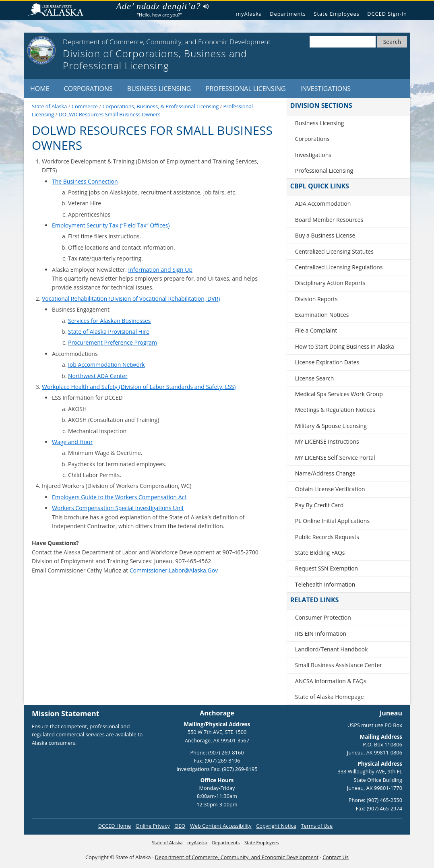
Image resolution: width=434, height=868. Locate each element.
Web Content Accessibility (221, 826)
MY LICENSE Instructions (327, 441)
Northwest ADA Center (98, 376)
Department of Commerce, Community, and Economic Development (237, 857)
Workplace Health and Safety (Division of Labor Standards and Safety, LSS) (139, 387)
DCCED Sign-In (387, 14)
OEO (180, 826)
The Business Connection (85, 181)
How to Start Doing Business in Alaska (345, 346)
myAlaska (249, 14)
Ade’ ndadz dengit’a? (162, 6)
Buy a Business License (325, 235)
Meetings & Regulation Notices (335, 410)
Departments (288, 14)
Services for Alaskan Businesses (110, 321)
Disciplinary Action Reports (330, 283)
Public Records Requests (327, 537)
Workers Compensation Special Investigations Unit (118, 508)
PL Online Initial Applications (332, 521)
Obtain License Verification (330, 489)
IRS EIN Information (321, 633)
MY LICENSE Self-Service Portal (335, 458)
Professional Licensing (246, 89)
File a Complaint (316, 330)
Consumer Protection (323, 617)
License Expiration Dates (327, 362)
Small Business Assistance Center (339, 665)
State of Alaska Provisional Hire (109, 332)
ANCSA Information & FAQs (331, 681)
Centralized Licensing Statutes (334, 251)
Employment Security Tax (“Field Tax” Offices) (111, 225)
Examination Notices (322, 315)
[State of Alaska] (41, 50)
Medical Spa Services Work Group (339, 394)
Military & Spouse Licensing (331, 426)
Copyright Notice (276, 826)
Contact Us (336, 857)
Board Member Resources (329, 220)
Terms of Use (317, 826)
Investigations (325, 89)
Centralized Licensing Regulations (339, 267)
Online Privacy (153, 826)
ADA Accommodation (323, 204)
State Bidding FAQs (320, 553)
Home (40, 89)
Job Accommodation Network (106, 365)
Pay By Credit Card (319, 505)
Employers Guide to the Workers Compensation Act (119, 497)
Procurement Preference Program (113, 342)
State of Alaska (59, 11)
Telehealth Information (325, 584)
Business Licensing (159, 89)
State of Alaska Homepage (330, 697)
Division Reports (316, 299)
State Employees (336, 14)
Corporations (88, 89)
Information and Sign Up (160, 270)
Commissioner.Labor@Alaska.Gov (174, 570)
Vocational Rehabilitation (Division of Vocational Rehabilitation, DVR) (131, 299)
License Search (315, 378)
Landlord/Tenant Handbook (332, 649)
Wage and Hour (72, 442)
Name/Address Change (325, 473)
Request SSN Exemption (327, 568)
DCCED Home (115, 826)
